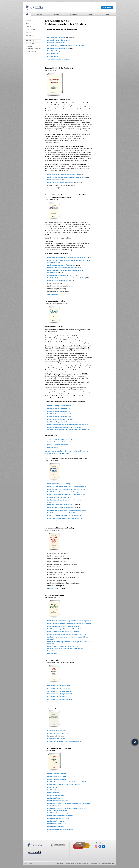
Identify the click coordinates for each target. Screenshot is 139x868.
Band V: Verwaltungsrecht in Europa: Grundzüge (63, 632)
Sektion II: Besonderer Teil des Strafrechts (61, 442)
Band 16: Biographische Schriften (58, 818)
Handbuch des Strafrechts (56, 43)
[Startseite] (27, 14)
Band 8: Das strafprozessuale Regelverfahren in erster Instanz (68, 425)
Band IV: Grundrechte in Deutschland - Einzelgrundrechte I (67, 492)
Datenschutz (68, 864)
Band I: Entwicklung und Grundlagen (59, 484)
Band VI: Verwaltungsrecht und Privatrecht (61, 275)
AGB (74, 864)
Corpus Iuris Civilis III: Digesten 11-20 (59, 691)
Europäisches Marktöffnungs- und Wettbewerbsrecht (65, 741)
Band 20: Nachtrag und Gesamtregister (60, 829)
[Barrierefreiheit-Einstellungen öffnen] (135, 742)
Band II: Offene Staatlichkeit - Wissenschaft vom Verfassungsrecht (69, 623)
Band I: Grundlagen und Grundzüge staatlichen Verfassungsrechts (69, 621)
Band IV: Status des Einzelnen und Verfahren (62, 268)
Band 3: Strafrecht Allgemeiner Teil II (59, 411)
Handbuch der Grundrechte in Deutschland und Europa (66, 45)
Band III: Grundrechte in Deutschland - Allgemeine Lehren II (67, 489)
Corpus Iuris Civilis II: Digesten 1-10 (59, 688)
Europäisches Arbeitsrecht (56, 739)
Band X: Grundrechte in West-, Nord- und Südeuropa (65, 518)
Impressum (60, 864)
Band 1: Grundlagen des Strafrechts (59, 406)
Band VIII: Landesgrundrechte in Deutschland (62, 513)
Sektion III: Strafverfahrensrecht (58, 445)
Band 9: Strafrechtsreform (56, 795)
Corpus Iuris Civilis (53, 54)
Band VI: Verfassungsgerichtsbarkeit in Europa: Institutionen (67, 634)
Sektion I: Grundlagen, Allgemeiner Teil (60, 439)
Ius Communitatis (53, 56)
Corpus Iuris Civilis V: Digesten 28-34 (59, 696)
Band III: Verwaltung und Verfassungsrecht (61, 265)
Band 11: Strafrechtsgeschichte (58, 801)
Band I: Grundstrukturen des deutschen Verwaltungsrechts (67, 258)
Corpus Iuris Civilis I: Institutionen (59, 686)
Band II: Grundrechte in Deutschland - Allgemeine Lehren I (66, 486)
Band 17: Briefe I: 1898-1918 (56, 821)
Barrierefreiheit (109, 864)
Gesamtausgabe (53, 188)
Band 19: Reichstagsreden (56, 826)
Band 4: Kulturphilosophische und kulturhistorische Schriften (68, 782)
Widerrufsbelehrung (83, 864)
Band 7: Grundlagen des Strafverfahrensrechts (63, 422)
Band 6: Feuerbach (53, 787)
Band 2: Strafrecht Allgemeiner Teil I (59, 408)
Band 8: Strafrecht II (54, 793)
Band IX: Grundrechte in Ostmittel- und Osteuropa (64, 515)
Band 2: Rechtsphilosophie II (57, 776)
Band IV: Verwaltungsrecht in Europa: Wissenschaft (64, 629)
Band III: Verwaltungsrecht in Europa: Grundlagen (64, 626)
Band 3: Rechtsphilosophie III (57, 779)
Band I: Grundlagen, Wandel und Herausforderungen (65, 174)
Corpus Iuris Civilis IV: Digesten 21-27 (60, 694)
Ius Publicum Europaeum (56, 51)
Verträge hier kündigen (96, 864)
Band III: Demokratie (54, 180)
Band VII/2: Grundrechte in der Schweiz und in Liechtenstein (67, 510)
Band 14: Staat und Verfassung (57, 813)
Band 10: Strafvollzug (54, 798)
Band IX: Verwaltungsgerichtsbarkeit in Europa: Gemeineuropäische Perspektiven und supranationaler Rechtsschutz (65, 648)
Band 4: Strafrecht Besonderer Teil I (59, 414)
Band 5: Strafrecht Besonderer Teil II (59, 417)
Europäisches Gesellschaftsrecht (58, 733)
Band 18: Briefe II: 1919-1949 (57, 824)
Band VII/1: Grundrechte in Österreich (60, 505)
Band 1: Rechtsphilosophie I (56, 774)
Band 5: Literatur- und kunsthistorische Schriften (64, 785)
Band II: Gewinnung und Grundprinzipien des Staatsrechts (66, 177)
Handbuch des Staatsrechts (56, 37)
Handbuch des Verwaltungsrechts (58, 40)
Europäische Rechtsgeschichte (57, 731)
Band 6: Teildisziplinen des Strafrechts (60, 419)
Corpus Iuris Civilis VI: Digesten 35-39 (60, 699)
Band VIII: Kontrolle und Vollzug (58, 281)
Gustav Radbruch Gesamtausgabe (58, 59)
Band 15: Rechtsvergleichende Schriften (60, 816)
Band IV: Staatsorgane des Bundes (59, 182)
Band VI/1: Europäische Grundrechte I (60, 497)
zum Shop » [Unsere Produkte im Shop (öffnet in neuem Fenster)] (107, 8)
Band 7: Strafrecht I (54, 790)
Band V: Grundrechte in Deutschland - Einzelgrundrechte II (67, 495)
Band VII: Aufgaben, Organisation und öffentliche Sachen (66, 278)
